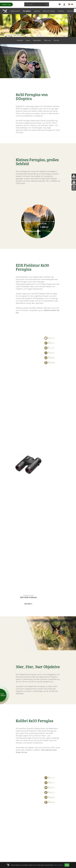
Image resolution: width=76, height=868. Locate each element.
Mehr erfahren (59, 865)
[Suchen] (47, 4)
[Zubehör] (61, 11)
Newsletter (37, 40)
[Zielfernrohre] (15, 11)
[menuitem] (37, 4)
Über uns (47, 40)
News (28, 40)
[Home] (5, 11)
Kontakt (20, 40)
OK (67, 865)
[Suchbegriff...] (37, 4)
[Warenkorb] (69, 4)
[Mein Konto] (64, 4)
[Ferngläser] (27, 11)
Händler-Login (6, 4)
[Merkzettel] (59, 4)
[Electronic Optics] (49, 11)
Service (56, 40)
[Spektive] (37, 11)
